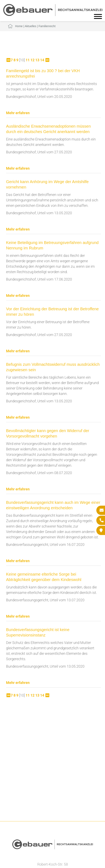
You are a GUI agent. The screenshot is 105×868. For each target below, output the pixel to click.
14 (42, 60)
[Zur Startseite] (53, 15)
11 (28, 60)
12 (32, 60)
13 (37, 60)
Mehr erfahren (18, 113)
